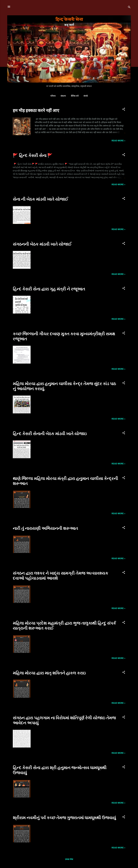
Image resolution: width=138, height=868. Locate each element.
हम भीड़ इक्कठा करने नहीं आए (36, 110)
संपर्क (86, 96)
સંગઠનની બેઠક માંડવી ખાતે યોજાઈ (42, 244)
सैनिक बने (75, 96)
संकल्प (63, 96)
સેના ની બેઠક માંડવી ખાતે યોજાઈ (40, 199)
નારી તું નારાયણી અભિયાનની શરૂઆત (45, 528)
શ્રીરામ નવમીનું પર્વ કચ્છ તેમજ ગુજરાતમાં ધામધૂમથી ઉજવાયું (64, 818)
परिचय (53, 96)
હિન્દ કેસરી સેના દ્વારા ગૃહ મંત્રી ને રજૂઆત (49, 289)
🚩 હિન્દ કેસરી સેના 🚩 (33, 155)
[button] (124, 110)
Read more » (118, 141)
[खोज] (129, 8)
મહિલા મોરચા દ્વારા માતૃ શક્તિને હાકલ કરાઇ (49, 673)
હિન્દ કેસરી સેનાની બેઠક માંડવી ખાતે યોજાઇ (50, 434)
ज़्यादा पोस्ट (69, 859)
